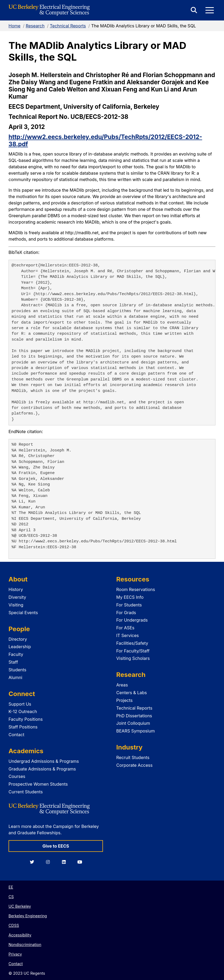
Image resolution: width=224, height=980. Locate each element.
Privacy (15, 954)
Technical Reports (68, 26)
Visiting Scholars (133, 658)
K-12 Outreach (23, 711)
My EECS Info (130, 597)
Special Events (23, 613)
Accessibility (20, 935)
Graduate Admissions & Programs (42, 769)
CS (11, 897)
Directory (18, 639)
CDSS (14, 925)
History (16, 589)
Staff (13, 662)
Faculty (16, 654)
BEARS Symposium (136, 731)
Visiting (16, 605)
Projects (124, 700)
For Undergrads (132, 620)
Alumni (15, 677)
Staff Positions (23, 727)
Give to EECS (56, 846)
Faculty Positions (26, 719)
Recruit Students (133, 757)
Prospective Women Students (38, 784)
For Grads (126, 613)
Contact (16, 735)
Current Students (26, 792)
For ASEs (125, 628)
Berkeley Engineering (28, 916)
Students (17, 670)
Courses (17, 776)
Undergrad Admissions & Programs (44, 761)
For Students (129, 605)
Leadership (20, 647)
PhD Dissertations (134, 716)
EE (11, 887)
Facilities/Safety (132, 643)
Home (14, 26)
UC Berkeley (20, 906)
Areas (122, 685)
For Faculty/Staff (133, 651)
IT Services (128, 635)
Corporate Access (134, 765)
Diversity (17, 597)
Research (35, 26)
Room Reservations (136, 589)
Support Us (20, 704)
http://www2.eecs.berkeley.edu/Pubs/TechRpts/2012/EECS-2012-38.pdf (105, 140)
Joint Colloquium (133, 723)
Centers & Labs (132, 693)
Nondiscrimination (25, 945)
